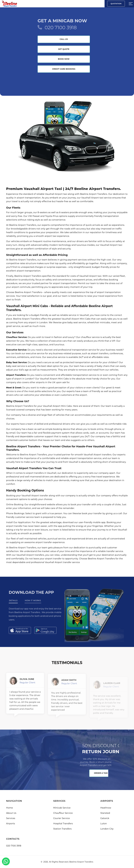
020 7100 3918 (61, 27)
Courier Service (62, 818)
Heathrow (106, 808)
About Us (11, 813)
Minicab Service (62, 808)
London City (107, 829)
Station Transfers (62, 829)
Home (9, 808)
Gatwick (105, 818)
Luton (104, 824)
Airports (11, 824)
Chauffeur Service (63, 813)
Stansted (105, 813)
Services (11, 818)
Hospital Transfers (63, 824)
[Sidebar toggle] (131, 4)
